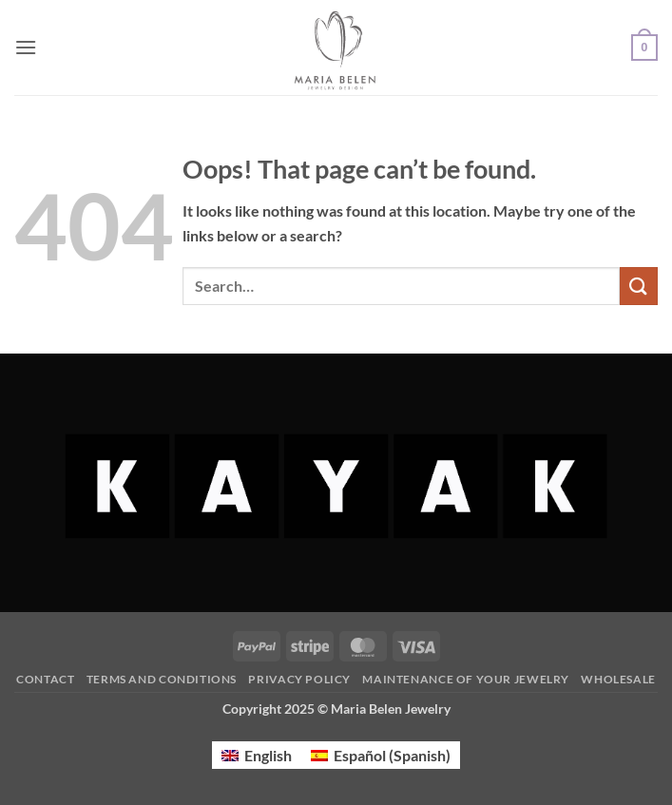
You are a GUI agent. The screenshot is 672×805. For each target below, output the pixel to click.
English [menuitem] (268, 755)
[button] (26, 47)
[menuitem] (257, 755)
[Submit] (639, 286)
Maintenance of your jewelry (466, 679)
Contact (45, 679)
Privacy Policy (299, 679)
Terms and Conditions (162, 679)
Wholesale (618, 679)
